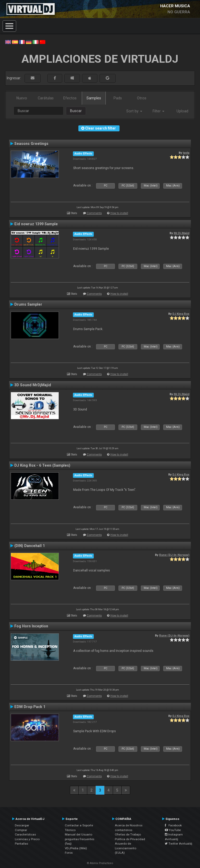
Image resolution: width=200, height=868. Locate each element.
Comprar (21, 830)
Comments (94, 213)
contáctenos (124, 830)
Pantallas (21, 844)
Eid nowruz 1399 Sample (36, 224)
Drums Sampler (28, 304)
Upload (182, 111)
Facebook (173, 825)
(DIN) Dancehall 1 (30, 546)
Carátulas (46, 98)
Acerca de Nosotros (129, 825)
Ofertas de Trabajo (128, 834)
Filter (158, 111)
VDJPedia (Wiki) (76, 848)
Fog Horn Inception (31, 626)
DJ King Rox (181, 314)
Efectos (70, 98)
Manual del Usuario (79, 834)
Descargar (22, 825)
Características (25, 834)
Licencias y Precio (27, 839)
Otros (142, 98)
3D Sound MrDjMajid (33, 385)
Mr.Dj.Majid (182, 233)
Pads (118, 98)
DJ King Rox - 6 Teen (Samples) (42, 465)
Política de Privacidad (130, 839)
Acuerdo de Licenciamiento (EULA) (126, 848)
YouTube (173, 830)
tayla (186, 153)
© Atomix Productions (100, 863)
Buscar (76, 111)
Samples (94, 98)
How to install (119, 213)
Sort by (134, 111)
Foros (69, 853)
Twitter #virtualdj (179, 844)
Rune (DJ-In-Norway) (174, 555)
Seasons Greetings (31, 144)
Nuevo (22, 98)
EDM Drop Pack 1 (30, 707)
